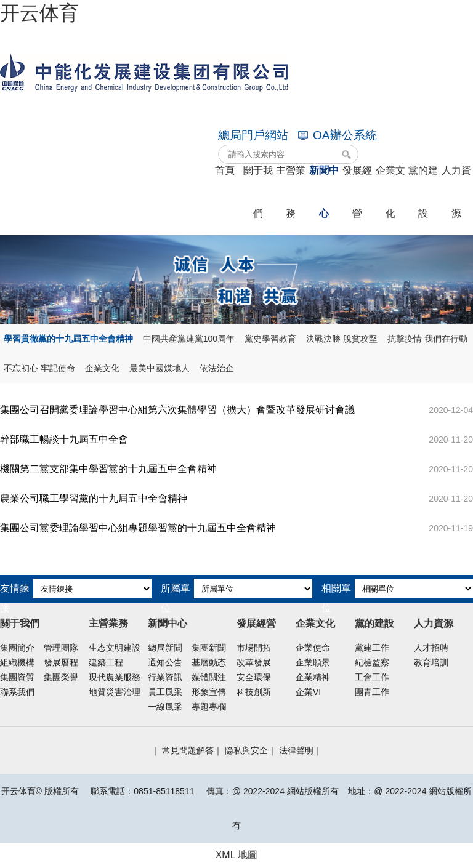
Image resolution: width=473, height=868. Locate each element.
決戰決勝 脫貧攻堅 (342, 339)
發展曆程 (61, 662)
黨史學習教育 (270, 339)
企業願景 (313, 662)
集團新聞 (209, 648)
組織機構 (17, 662)
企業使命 (313, 648)
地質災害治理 (115, 692)
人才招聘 (431, 648)
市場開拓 (254, 648)
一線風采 (165, 707)
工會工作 (372, 677)
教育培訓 (431, 662)
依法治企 (217, 368)
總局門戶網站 (253, 135)
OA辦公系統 (338, 135)
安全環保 (254, 677)
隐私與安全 (246, 750)
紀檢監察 (372, 662)
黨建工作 (372, 648)
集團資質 (17, 677)
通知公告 (165, 662)
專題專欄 (209, 707)
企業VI (308, 692)
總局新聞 (165, 648)
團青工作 (372, 692)
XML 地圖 (237, 855)
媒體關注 (209, 677)
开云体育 (39, 13)
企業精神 (313, 677)
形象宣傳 (209, 692)
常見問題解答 (188, 750)
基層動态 (209, 662)
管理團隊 (61, 648)
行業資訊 (165, 677)
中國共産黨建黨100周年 (189, 339)
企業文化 (102, 368)
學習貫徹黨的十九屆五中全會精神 (68, 339)
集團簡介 (17, 648)
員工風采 (165, 692)
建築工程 (106, 662)
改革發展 (254, 662)
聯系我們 (17, 692)
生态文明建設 (115, 648)
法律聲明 (296, 750)
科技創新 (254, 692)
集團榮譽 (61, 677)
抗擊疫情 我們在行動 (427, 339)
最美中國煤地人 (160, 368)
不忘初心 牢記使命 (39, 368)
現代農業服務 (115, 677)
